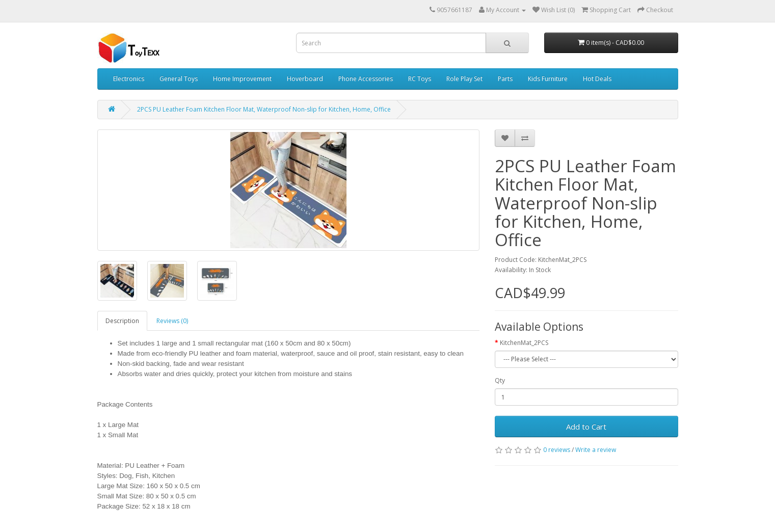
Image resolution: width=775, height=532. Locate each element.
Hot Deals (597, 79)
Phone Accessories (366, 79)
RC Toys (420, 79)
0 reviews (557, 450)
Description (122, 321)
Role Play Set (464, 79)
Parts (505, 79)
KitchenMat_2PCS (524, 343)
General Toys (179, 79)
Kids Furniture (548, 79)
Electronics (129, 79)
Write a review (596, 450)
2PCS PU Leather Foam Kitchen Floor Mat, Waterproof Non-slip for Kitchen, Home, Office (264, 109)
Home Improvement (242, 79)
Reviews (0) (172, 321)
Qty (500, 380)
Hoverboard (305, 79)
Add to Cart (586, 427)
